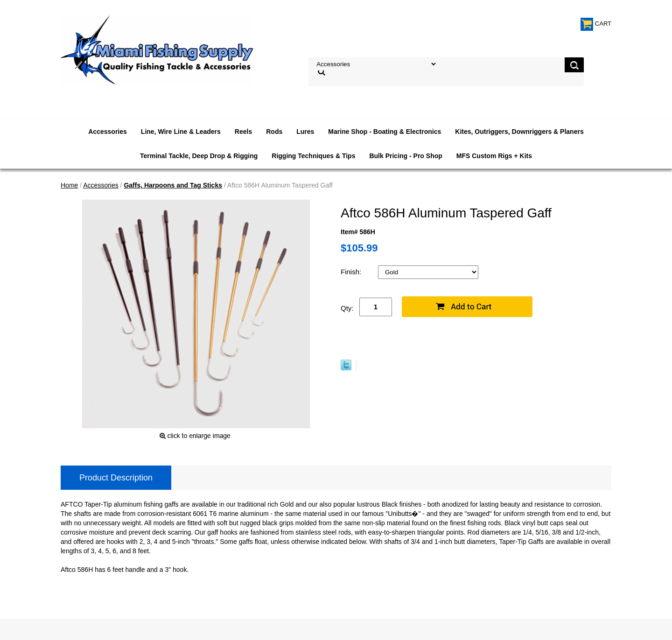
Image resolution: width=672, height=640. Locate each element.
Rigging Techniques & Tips (313, 156)
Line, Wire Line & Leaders (181, 132)
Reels (243, 132)
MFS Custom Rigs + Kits (494, 156)
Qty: (347, 308)
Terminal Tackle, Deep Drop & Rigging (199, 156)
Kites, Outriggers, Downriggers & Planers (519, 132)
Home (69, 185)
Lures (305, 132)
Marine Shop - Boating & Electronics (385, 132)
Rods (274, 132)
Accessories (108, 132)
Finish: (352, 272)
